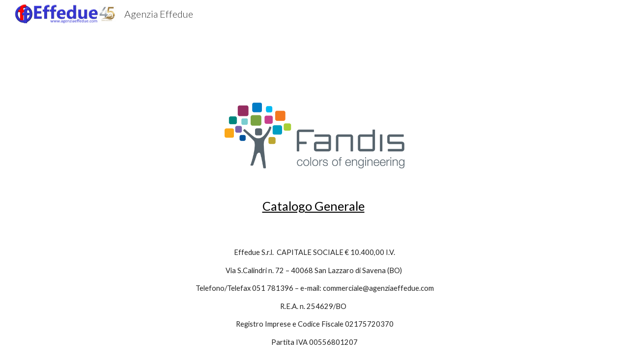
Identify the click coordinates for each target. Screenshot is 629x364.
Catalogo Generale (314, 206)
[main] (314, 206)
